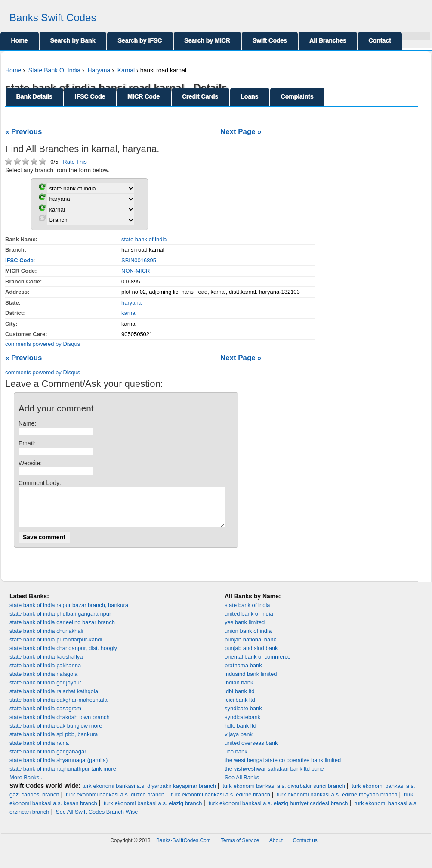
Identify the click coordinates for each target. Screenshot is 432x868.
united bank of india (249, 621)
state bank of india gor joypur (45, 690)
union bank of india (248, 639)
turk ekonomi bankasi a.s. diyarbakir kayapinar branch (149, 794)
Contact (380, 40)
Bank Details (34, 96)
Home (20, 40)
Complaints (297, 96)
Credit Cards (201, 96)
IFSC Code (90, 96)
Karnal (126, 70)
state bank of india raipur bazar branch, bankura (69, 613)
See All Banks (242, 785)
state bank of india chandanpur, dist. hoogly (63, 656)
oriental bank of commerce (258, 664)
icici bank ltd (240, 708)
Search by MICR (208, 40)
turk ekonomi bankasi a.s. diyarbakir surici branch (284, 794)
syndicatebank (242, 725)
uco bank (236, 759)
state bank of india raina (39, 751)
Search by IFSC (140, 40)
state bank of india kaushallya (46, 664)
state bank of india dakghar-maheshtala (59, 708)
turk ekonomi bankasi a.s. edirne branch (221, 802)
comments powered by (43, 344)
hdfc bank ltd (241, 733)
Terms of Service (240, 848)
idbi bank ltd (239, 699)
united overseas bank (251, 751)
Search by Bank (73, 40)
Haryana (99, 70)
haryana (131, 303)
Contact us (305, 848)
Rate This (75, 162)
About (276, 848)
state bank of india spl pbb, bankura (54, 742)
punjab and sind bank (251, 656)
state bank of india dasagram (45, 716)
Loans (250, 96)
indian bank (239, 690)
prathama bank (243, 673)
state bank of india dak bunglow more (56, 733)
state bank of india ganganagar (48, 759)
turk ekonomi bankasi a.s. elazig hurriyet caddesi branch (278, 811)
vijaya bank (239, 742)
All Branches (328, 40)
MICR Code (144, 96)
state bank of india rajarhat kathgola (54, 699)
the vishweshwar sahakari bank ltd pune (274, 776)
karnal (129, 313)
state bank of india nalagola (43, 682)
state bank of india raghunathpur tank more (63, 776)
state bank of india (144, 239)
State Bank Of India (54, 70)
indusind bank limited (251, 682)
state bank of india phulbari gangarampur (60, 621)
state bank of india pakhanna (45, 673)
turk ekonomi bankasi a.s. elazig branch (153, 811)
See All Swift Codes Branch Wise (97, 820)
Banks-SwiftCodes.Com (184, 848)
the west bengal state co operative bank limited (283, 768)
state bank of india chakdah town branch (60, 725)
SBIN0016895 (139, 260)
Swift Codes (270, 40)
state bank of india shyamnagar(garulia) (59, 768)
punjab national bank (250, 647)
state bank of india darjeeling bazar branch (62, 630)
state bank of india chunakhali (46, 639)
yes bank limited (245, 630)
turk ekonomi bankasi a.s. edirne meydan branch (337, 802)
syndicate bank (243, 716)
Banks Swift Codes (53, 17)
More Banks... (27, 785)
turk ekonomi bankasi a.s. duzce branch (115, 802)
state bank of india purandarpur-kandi (56, 647)
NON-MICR (136, 271)
